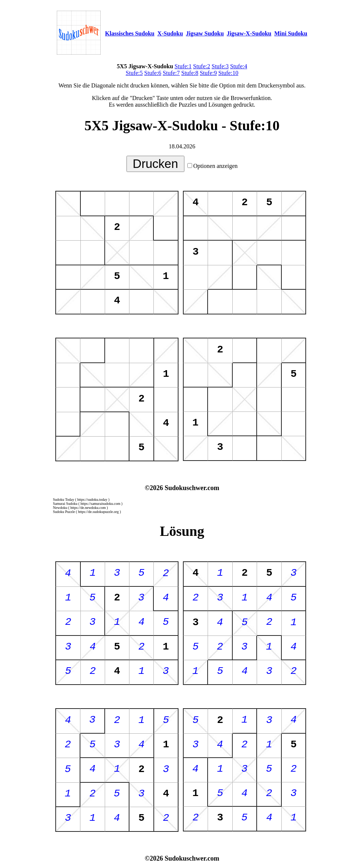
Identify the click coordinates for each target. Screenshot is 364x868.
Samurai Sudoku (65, 504)
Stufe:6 (153, 73)
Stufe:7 (171, 73)
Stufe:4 (239, 66)
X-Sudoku (170, 33)
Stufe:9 (208, 73)
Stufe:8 (190, 73)
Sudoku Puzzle (64, 512)
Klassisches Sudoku (130, 33)
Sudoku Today (64, 500)
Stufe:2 (202, 66)
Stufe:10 (228, 73)
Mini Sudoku (291, 33)
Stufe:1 (183, 66)
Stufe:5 (134, 73)
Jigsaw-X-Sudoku (249, 33)
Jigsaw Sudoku (205, 33)
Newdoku (60, 508)
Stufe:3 (220, 66)
